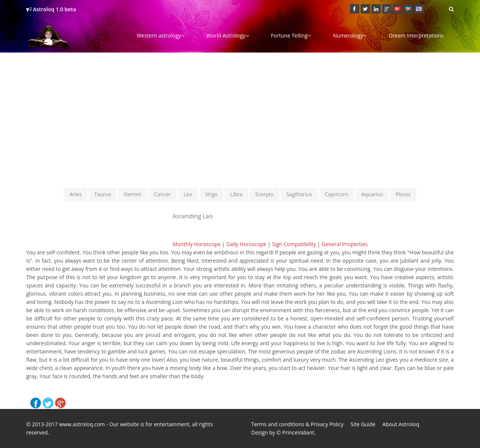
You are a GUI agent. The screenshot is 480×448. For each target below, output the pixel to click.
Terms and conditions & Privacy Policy (297, 424)
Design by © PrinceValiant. (283, 432)
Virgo (211, 194)
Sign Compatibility (294, 244)
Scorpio (264, 194)
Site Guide (363, 424)
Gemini (133, 194)
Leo (188, 194)
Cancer (162, 194)
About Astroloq (401, 424)
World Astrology (228, 35)
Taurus (103, 194)
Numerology (350, 35)
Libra (236, 194)
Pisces (403, 194)
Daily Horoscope (246, 244)
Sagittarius (299, 194)
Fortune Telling (291, 35)
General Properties (344, 244)
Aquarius (372, 194)
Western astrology (160, 35)
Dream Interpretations (416, 35)
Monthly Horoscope (196, 244)
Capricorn (337, 194)
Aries (76, 194)
